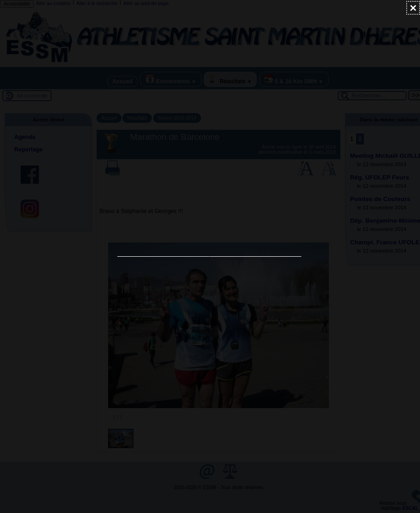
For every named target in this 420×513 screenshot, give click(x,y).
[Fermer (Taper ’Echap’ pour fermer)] (413, 8)
